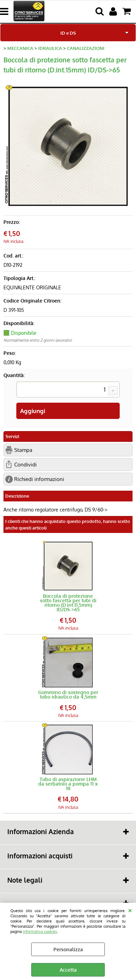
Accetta (68, 970)
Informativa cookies (40, 931)
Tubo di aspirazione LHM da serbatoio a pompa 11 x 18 (68, 784)
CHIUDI (130, 910)
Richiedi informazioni (39, 479)
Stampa (23, 450)
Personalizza (68, 949)
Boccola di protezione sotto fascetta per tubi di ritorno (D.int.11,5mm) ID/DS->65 (68, 603)
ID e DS (68, 33)
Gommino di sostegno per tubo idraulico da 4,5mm (68, 694)
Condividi (25, 464)
